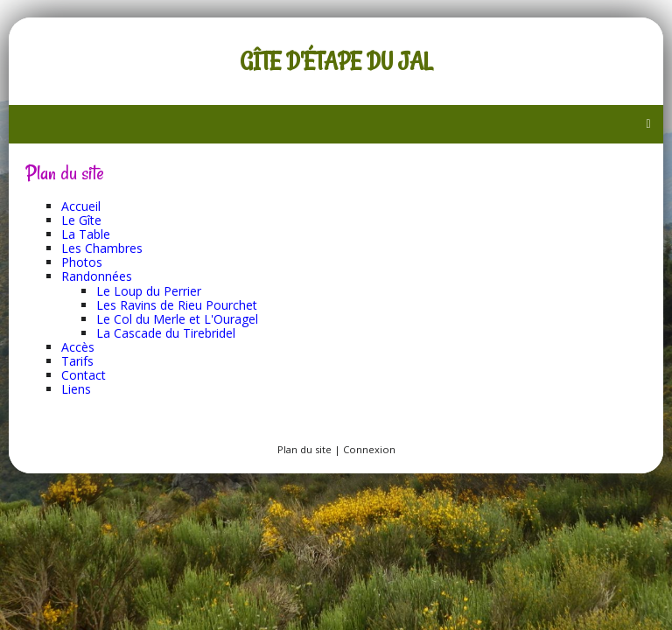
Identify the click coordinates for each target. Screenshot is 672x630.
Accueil (81, 206)
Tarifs (77, 361)
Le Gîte (81, 220)
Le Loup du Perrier (149, 291)
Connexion (369, 449)
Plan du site (304, 449)
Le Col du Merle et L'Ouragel (177, 319)
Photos (82, 262)
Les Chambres (102, 248)
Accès (78, 347)
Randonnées (97, 276)
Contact (84, 375)
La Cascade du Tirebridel (166, 333)
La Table (86, 234)
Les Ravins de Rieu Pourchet (177, 305)
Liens (76, 389)
